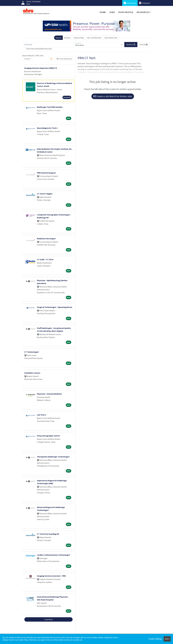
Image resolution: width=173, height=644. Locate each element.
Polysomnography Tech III (48, 436)
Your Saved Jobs (111, 38)
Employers (145, 3)
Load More (48, 619)
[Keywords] (49, 45)
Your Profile (126, 12)
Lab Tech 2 (41, 415)
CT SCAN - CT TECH (45, 259)
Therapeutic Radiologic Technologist (53, 457)
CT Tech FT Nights (45, 194)
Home (103, 12)
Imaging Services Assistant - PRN (51, 576)
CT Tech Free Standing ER (48, 534)
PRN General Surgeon (46, 173)
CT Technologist (32, 352)
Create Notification (64, 59)
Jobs (112, 12)
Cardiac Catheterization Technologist (53, 555)
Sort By (27, 59)
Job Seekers (130, 3)
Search (58, 38)
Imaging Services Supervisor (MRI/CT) (41, 68)
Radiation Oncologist (46, 239)
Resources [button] (143, 12)
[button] (144, 45)
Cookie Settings (155, 639)
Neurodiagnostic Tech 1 (47, 128)
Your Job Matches (94, 38)
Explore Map (79, 38)
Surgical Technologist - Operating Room (55, 307)
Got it (167, 639)
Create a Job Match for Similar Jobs (113, 96)
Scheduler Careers (32, 373)
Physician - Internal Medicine (49, 394)
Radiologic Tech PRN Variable (50, 107)
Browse (67, 38)
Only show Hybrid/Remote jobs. (39, 49)
